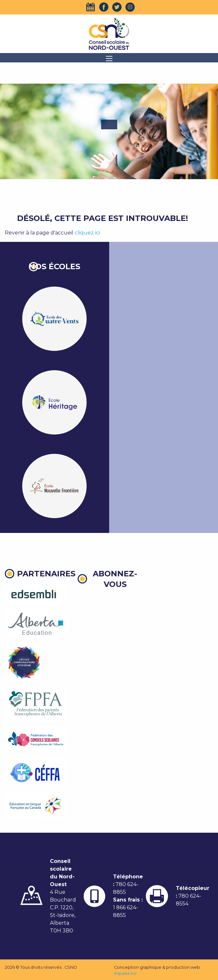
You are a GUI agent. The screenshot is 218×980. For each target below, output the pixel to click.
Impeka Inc (125, 973)
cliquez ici (87, 233)
